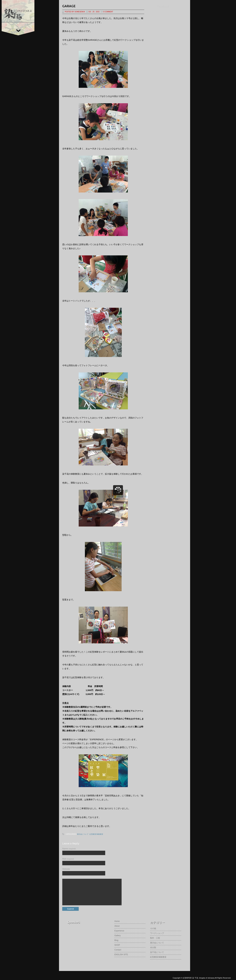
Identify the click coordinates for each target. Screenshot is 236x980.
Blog (116, 945)
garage (69, 6)
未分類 (153, 952)
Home (117, 926)
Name (69, 849)
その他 (153, 933)
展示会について (83, 834)
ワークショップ (157, 938)
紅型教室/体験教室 (96, 834)
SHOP (117, 950)
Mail (68, 859)
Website (66, 869)
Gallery (118, 940)
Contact (118, 955)
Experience (119, 936)
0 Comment (108, 12)
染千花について (157, 957)
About (117, 931)
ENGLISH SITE (121, 959)
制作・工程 (155, 943)
